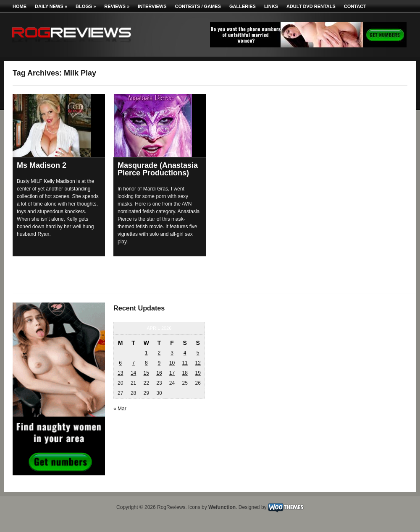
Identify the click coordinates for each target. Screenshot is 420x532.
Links (271, 6)
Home (20, 6)
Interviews (152, 6)
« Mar (120, 409)
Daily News (51, 6)
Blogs (86, 6)
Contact (355, 6)
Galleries (243, 6)
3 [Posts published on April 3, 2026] (172, 353)
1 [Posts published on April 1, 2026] (146, 353)
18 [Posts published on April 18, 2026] (185, 373)
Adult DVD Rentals (311, 6)
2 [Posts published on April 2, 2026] (159, 353)
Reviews (117, 6)
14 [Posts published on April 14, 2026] (133, 373)
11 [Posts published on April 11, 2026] (185, 363)
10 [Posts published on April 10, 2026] (172, 363)
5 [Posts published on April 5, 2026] (198, 353)
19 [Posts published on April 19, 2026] (198, 373)
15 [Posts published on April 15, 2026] (146, 373)
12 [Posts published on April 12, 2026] (198, 363)
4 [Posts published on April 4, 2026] (185, 353)
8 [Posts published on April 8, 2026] (146, 363)
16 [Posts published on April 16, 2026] (159, 373)
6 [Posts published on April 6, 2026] (120, 363)
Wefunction (222, 508)
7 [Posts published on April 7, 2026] (133, 363)
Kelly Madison (59, 181)
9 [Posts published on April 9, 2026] (159, 363)
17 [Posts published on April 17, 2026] (172, 373)
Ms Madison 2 (42, 165)
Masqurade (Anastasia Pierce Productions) (158, 169)
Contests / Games (198, 6)
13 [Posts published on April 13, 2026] (120, 373)
